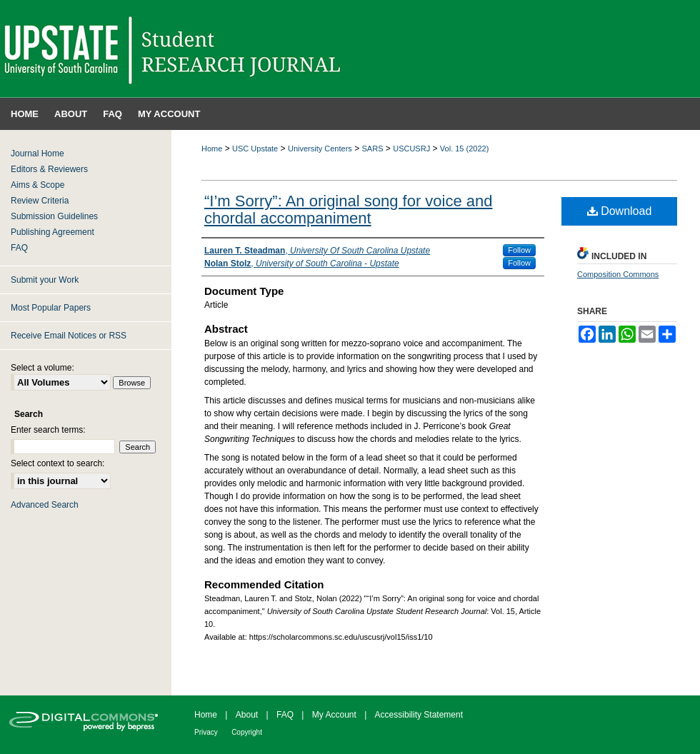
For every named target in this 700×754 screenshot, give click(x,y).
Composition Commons (618, 274)
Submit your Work (45, 280)
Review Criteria (40, 201)
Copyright (247, 732)
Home (212, 149)
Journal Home (37, 154)
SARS (373, 149)
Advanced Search (45, 505)
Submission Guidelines (54, 216)
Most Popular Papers (51, 308)
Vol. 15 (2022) (465, 149)
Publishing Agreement (52, 232)
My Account (334, 715)
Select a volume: (42, 368)
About (247, 715)
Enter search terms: (48, 430)
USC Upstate (255, 149)
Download (620, 211)
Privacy (206, 732)
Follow (519, 250)
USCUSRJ (411, 149)
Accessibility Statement (419, 715)
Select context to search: (57, 463)
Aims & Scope (37, 185)
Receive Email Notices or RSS (69, 336)
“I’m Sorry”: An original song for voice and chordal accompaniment (349, 210)
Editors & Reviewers (49, 169)
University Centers (320, 149)
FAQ (19, 248)
